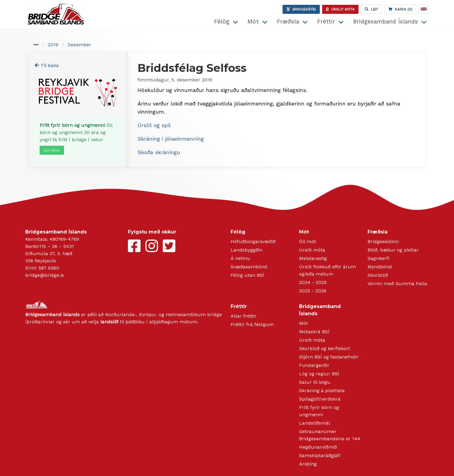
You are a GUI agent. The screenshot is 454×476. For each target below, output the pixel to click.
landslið (109, 322)
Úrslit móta (312, 250)
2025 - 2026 (313, 291)
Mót (253, 21)
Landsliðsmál (315, 423)
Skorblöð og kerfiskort (325, 348)
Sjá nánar (52, 150)
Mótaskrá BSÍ (314, 332)
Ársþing (308, 464)
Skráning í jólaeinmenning (171, 139)
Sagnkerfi (378, 258)
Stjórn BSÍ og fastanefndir (329, 357)
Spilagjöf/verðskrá (320, 399)
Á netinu (240, 258)
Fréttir (326, 21)
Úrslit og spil (154, 125)
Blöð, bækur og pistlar (393, 250)
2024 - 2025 (313, 282)
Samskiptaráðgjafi (320, 455)
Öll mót (307, 241)
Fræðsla (288, 21)
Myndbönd (380, 267)
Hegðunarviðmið (318, 447)
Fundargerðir (314, 365)
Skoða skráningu (159, 152)
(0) (400, 9)
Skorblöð (378, 275)
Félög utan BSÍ (247, 275)
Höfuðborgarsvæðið (253, 241)
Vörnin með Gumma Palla (397, 284)
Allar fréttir (244, 316)
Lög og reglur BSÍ (319, 374)
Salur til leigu (315, 382)
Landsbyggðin (247, 250)
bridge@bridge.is (45, 275)
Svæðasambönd (249, 267)
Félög (222, 21)
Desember (79, 45)
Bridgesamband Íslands (386, 21)
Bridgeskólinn (383, 241)
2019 (53, 45)
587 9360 (49, 268)
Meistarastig (313, 258)
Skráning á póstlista (322, 391)
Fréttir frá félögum (252, 324)
